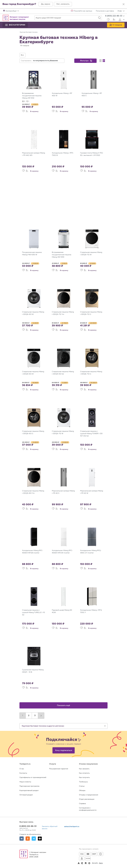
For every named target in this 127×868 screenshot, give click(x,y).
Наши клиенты (25, 782)
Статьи (82, 786)
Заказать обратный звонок (50, 828)
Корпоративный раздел (29, 791)
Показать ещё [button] (64, 706)
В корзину (34, 111)
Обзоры (82, 791)
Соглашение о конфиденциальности (88, 809)
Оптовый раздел (26, 795)
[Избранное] (108, 20)
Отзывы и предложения (89, 795)
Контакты (23, 773)
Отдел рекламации (87, 799)
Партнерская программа (29, 786)
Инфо (121, 11)
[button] (46, 4)
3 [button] (35, 716)
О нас (22, 769)
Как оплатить (84, 773)
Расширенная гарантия (59, 769)
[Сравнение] (114, 20)
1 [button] (23, 716)
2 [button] (29, 716)
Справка (82, 804)
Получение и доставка (105, 11)
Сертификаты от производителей (33, 777)
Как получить (84, 777)
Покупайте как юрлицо (83, 11)
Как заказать (84, 769)
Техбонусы (83, 782)
